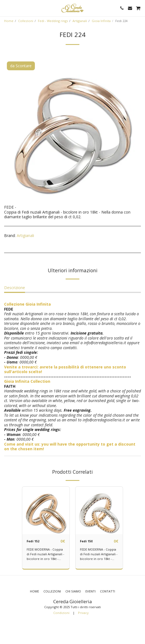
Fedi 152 (33, 541)
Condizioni (61, 613)
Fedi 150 (86, 541)
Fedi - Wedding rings (53, 21)
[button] (6, 8)
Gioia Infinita (101, 21)
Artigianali (80, 21)
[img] (46, 510)
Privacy (83, 613)
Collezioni (26, 21)
